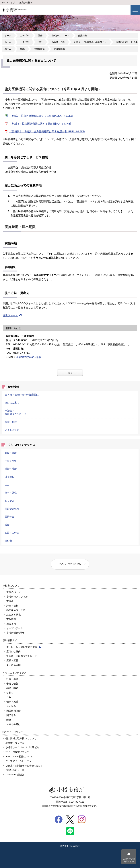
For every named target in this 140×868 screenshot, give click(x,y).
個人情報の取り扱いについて (21, 738)
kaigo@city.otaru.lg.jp (28, 357)
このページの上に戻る (70, 564)
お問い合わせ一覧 (15, 770)
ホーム (8, 36)
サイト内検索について (17, 752)
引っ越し (9, 477)
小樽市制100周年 (15, 633)
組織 (22, 49)
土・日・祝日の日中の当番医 (22, 395)
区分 (40, 36)
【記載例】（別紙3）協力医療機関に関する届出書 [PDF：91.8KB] (47, 131)
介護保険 (83, 36)
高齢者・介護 (58, 42)
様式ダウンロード (60, 36)
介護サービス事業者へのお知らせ (90, 42)
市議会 (10, 601)
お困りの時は (12, 533)
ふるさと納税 (13, 615)
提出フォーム (12, 315)
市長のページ (13, 592)
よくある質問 (12, 430)
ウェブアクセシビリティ (19, 761)
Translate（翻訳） (15, 775)
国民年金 (9, 517)
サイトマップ (8, 3)
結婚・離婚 (11, 469)
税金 (7, 525)
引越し (10, 693)
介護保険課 (59, 49)
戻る (70, 373)
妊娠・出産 (11, 453)
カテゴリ (25, 36)
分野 (40, 42)
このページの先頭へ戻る (129, 860)
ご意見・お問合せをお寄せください (24, 766)
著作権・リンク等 (15, 743)
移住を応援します (16, 610)
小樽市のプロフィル (17, 597)
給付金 (8, 541)
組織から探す (26, 3)
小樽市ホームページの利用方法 (22, 747)
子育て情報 (11, 461)
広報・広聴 (11, 422)
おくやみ (9, 501)
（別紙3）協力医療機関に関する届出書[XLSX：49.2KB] (41, 116)
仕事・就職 (11, 493)
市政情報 (11, 619)
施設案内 (11, 624)
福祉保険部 (39, 49)
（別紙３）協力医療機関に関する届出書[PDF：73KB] (40, 124)
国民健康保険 (12, 509)
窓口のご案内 (12, 403)
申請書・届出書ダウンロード (22, 656)
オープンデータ (15, 628)
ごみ (7, 485)
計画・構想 (12, 606)
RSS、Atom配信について (19, 757)
